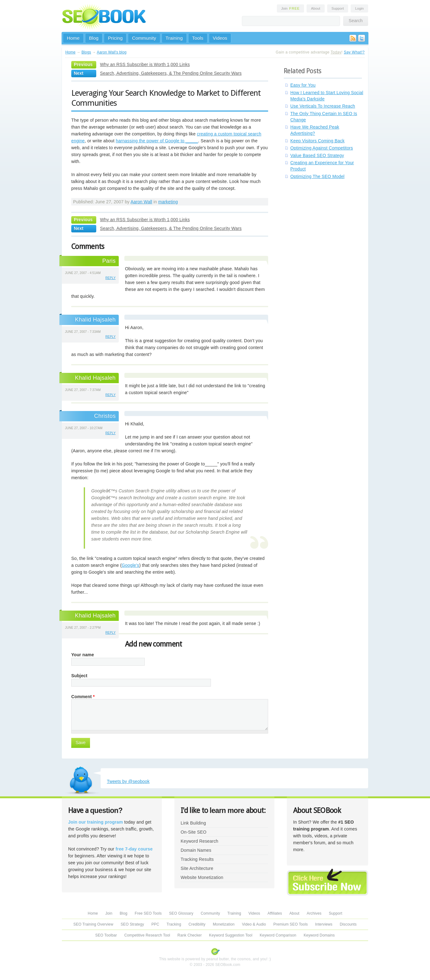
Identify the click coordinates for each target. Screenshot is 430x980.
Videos (220, 38)
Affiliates (275, 913)
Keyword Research (200, 841)
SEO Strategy (132, 924)
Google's (130, 565)
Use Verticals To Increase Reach (323, 106)
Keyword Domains (319, 935)
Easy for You (303, 85)
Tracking (174, 924)
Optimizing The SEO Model (317, 176)
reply (110, 278)
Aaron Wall (141, 202)
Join (291, 8)
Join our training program (95, 822)
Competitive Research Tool (147, 935)
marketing (168, 202)
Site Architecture (197, 868)
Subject (79, 676)
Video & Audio (254, 924)
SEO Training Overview (93, 924)
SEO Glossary (181, 913)
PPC (155, 924)
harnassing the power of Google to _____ (157, 141)
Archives (314, 913)
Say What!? (354, 52)
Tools (198, 38)
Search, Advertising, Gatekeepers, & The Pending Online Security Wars (171, 73)
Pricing (115, 38)
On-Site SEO (193, 832)
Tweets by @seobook (128, 781)
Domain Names (196, 850)
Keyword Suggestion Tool (231, 935)
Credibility (197, 924)
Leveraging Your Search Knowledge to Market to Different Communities (166, 98)
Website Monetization (202, 877)
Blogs (86, 52)
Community (144, 38)
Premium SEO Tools (291, 924)
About (315, 8)
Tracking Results (197, 859)
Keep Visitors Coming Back (317, 141)
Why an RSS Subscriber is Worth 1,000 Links (145, 64)
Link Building (193, 823)
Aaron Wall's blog (112, 52)
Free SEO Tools (148, 913)
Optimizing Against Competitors (322, 148)
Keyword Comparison (278, 935)
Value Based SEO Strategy (317, 155)
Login (359, 8)
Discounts (348, 924)
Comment (83, 697)
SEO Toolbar (106, 935)
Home (73, 38)
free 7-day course (134, 849)
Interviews (324, 924)
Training (174, 38)
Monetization (224, 924)
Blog (94, 38)
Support (338, 8)
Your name (83, 655)
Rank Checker (190, 935)
